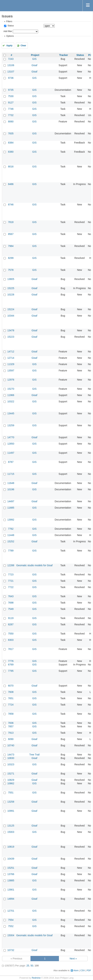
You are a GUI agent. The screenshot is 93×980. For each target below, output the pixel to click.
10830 (11, 758)
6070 (11, 686)
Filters (9, 21)
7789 (11, 551)
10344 (11, 316)
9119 (11, 618)
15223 (11, 337)
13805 (11, 279)
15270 (11, 389)
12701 (11, 911)
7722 (11, 587)
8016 (11, 167)
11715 (11, 474)
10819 (11, 847)
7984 (11, 246)
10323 (11, 764)
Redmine (36, 978)
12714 (11, 358)
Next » (73, 959)
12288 (11, 565)
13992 (11, 520)
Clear (23, 46)
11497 (11, 453)
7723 (11, 574)
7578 (11, 270)
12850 (11, 444)
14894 (11, 899)
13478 (11, 330)
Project (35, 55)
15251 (11, 868)
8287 (11, 624)
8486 (11, 184)
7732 (11, 115)
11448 (11, 535)
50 (32, 966)
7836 (11, 723)
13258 (11, 802)
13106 (11, 65)
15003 (11, 832)
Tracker (64, 55)
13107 (11, 72)
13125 (11, 826)
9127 (11, 103)
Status (10, 26)
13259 (11, 425)
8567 (11, 234)
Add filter (8, 31)
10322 (11, 401)
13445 (11, 413)
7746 (11, 109)
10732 (11, 950)
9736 (11, 78)
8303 (11, 640)
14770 (11, 437)
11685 (11, 508)
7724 (11, 705)
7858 (11, 714)
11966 (11, 395)
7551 (11, 793)
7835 (11, 133)
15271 (11, 774)
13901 (11, 890)
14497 (11, 501)
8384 (11, 143)
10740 (11, 745)
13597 (11, 371)
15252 (11, 541)
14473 (11, 755)
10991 (11, 811)
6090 (11, 739)
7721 (11, 581)
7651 (11, 698)
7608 (11, 692)
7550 (11, 634)
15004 (11, 935)
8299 (11, 258)
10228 (11, 295)
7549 (11, 609)
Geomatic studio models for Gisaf (34, 565)
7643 (11, 596)
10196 (11, 489)
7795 (11, 671)
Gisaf (34, 65)
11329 (11, 364)
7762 (11, 529)
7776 (11, 661)
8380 (11, 152)
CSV (83, 971)
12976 (11, 380)
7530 (11, 96)
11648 (11, 483)
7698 (11, 603)
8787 (11, 462)
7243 (11, 59)
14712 (11, 352)
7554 (11, 920)
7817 (11, 649)
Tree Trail (34, 755)
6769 (11, 665)
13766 (11, 874)
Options (10, 36)
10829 (11, 780)
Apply (9, 46)
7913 (11, 733)
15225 (11, 288)
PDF (89, 971)
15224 (11, 309)
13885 (11, 880)
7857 (11, 726)
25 (28, 966)
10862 (11, 783)
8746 (11, 205)
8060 (11, 122)
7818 (11, 222)
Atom (76, 971)
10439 (11, 859)
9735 (11, 90)
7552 (11, 926)
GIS (34, 59)
